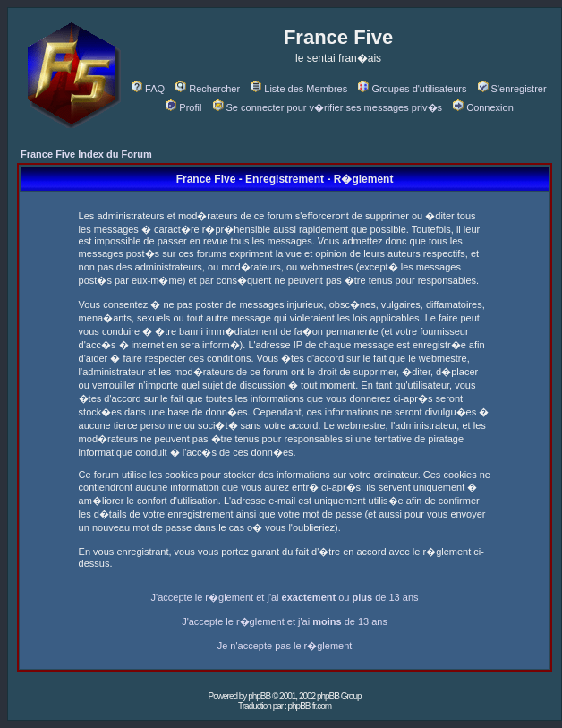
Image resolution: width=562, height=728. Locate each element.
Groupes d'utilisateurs (412, 89)
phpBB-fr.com (309, 706)
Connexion (483, 107)
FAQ (148, 89)
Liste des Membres (299, 89)
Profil (183, 107)
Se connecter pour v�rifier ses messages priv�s (328, 107)
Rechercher (208, 89)
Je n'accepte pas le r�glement (285, 646)
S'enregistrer (512, 89)
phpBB (259, 696)
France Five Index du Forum (86, 154)
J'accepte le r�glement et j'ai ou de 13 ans (285, 597)
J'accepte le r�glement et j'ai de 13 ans (285, 621)
